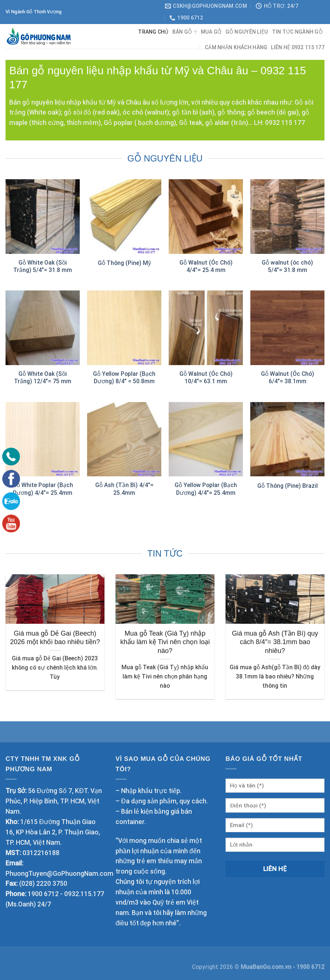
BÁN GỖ (185, 32)
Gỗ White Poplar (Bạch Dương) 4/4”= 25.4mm (43, 489)
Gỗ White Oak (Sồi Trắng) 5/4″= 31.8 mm (43, 266)
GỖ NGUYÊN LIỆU (247, 32)
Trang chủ (153, 32)
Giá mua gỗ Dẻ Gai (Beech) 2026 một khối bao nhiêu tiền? (55, 638)
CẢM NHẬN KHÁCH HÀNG (236, 47)
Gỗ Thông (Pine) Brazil (288, 486)
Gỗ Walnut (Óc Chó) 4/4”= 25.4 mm (206, 266)
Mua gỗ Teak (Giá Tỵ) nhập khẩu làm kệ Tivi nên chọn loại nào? (165, 642)
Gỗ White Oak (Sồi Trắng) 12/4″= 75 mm (43, 377)
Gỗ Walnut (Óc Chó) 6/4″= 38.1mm (288, 377)
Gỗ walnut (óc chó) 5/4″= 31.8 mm (287, 266)
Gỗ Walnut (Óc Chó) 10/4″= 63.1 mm (206, 377)
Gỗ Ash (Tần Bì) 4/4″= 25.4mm (124, 489)
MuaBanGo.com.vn (267, 967)
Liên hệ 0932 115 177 (298, 47)
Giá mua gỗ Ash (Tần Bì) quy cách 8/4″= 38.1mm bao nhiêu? (275, 642)
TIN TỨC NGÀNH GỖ (297, 32)
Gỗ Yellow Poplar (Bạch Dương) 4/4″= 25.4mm (206, 489)
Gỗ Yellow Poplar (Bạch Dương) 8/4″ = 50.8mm (124, 377)
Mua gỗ (211, 32)
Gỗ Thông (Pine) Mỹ (124, 263)
